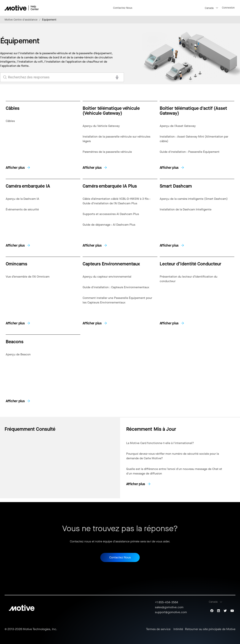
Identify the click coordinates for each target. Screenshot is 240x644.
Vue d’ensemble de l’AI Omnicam (28, 277)
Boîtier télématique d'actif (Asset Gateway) (193, 110)
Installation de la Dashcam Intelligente (186, 209)
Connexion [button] (228, 8)
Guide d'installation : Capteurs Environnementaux (116, 287)
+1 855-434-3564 (167, 602)
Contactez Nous (123, 8)
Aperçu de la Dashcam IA (22, 199)
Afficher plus (15, 168)
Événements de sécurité (22, 209)
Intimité (178, 629)
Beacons (15, 341)
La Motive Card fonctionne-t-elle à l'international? (160, 443)
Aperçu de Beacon (18, 354)
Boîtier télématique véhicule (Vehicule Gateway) (111, 110)
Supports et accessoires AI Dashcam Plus (111, 214)
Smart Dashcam (176, 186)
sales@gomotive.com (169, 607)
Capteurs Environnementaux (111, 264)
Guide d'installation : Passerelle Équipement (190, 152)
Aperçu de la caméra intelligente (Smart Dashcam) (194, 199)
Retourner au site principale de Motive (210, 629)
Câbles (13, 108)
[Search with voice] (117, 77)
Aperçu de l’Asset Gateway (178, 126)
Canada (209, 8)
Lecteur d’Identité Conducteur (191, 264)
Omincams (16, 264)
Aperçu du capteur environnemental (107, 277)
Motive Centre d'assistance (21, 20)
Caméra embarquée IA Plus (110, 186)
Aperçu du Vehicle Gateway (101, 126)
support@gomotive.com (171, 612)
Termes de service (158, 629)
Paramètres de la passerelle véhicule (107, 152)
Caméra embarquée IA (28, 186)
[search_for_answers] (62, 77)
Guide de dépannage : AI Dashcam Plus (109, 225)
